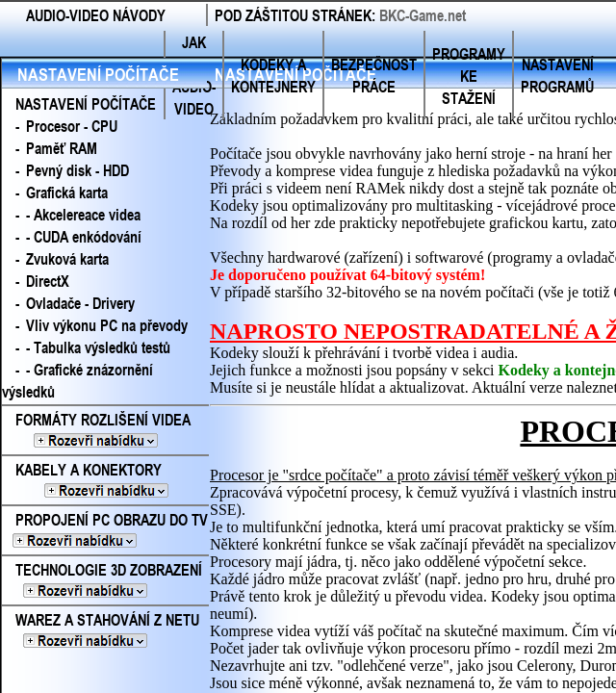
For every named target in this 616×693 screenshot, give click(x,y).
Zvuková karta (67, 258)
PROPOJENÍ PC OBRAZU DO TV (105, 530)
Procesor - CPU (72, 126)
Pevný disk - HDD (77, 170)
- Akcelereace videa (83, 214)
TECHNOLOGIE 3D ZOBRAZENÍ (102, 580)
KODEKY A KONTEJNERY (273, 75)
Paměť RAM (62, 148)
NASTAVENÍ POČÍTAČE (98, 74)
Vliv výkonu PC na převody (107, 325)
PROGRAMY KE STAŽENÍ (469, 76)
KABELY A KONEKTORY (103, 480)
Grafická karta (67, 192)
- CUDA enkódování (84, 236)
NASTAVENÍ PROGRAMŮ (557, 75)
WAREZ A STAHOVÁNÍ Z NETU (101, 630)
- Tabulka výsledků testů (98, 347)
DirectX (48, 281)
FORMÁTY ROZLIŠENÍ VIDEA (102, 430)
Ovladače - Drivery (80, 303)
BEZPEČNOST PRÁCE (374, 75)
